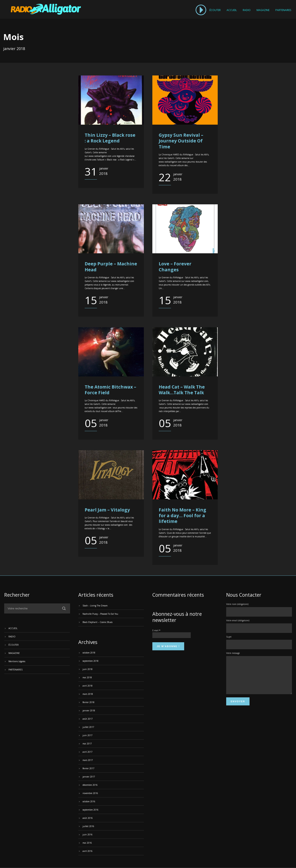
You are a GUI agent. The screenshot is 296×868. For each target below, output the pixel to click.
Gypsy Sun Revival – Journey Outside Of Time (181, 141)
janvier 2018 (89, 711)
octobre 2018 (89, 653)
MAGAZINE (263, 10)
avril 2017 (88, 752)
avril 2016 (88, 851)
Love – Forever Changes (175, 267)
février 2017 (88, 768)
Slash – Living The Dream (95, 606)
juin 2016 (88, 835)
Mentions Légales (17, 661)
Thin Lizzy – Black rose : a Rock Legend (110, 138)
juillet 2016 (88, 826)
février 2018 (88, 702)
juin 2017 (88, 735)
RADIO (247, 10)
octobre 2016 (89, 801)
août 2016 (88, 818)
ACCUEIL (232, 10)
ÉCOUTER (215, 10)
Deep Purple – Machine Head (111, 267)
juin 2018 (88, 669)
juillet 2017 (88, 727)
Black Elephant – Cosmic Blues (97, 622)
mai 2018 (87, 677)
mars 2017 (88, 760)
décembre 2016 (90, 785)
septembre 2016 (90, 810)
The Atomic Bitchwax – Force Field (110, 390)
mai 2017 (87, 744)
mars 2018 (88, 694)
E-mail (156, 630)
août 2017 (88, 719)
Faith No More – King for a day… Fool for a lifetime (182, 516)
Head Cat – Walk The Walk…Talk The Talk (182, 390)
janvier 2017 (89, 777)
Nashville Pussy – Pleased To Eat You (100, 614)
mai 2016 (87, 843)
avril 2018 (88, 686)
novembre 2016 (90, 793)
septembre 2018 (90, 661)
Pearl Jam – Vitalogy (107, 510)
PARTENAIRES (283, 10)
